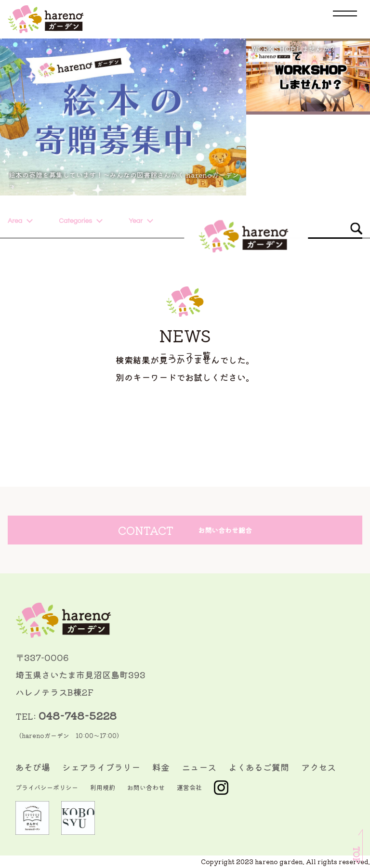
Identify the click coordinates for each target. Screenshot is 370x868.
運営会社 (189, 787)
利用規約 (103, 787)
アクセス (318, 767)
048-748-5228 (78, 715)
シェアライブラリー (101, 767)
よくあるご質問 (259, 767)
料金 (161, 767)
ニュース (199, 767)
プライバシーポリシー (47, 787)
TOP (357, 855)
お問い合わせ (146, 787)
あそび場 (33, 767)
